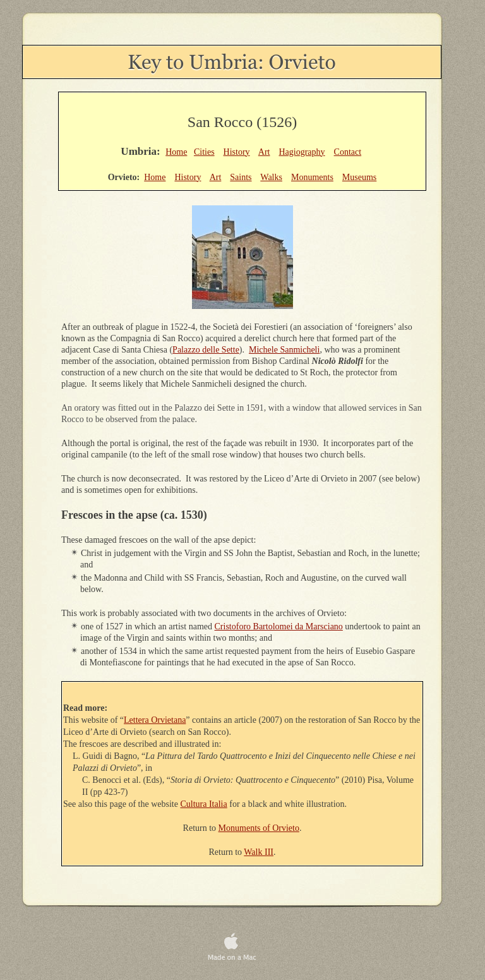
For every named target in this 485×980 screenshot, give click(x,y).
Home (176, 152)
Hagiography (302, 152)
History (237, 152)
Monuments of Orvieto (259, 828)
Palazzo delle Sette (206, 350)
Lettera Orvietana (155, 720)
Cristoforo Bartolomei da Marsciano (279, 626)
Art (264, 152)
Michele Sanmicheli (284, 350)
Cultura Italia (203, 804)
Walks (271, 177)
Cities (204, 152)
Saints (241, 177)
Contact (348, 152)
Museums (359, 177)
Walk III (259, 852)
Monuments (312, 177)
